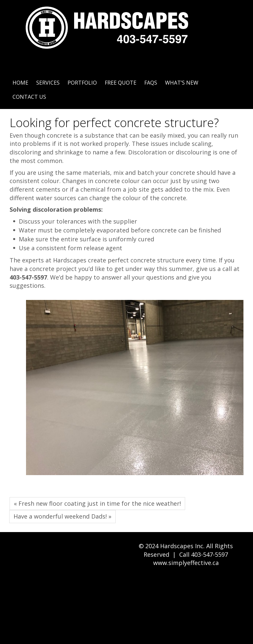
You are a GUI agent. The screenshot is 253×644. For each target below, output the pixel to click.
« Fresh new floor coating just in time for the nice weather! (97, 503)
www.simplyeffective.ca (186, 563)
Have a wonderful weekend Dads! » (62, 516)
